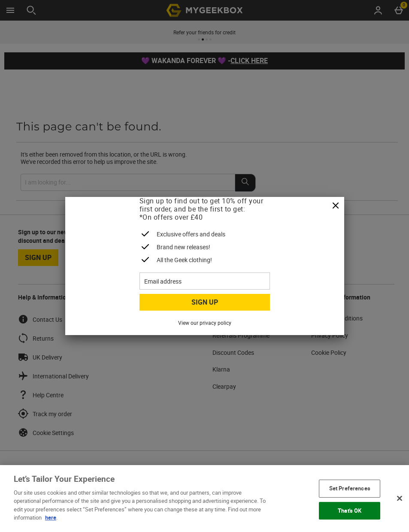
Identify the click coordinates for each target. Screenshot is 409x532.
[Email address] (205, 281)
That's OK (350, 510)
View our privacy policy (205, 323)
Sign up (205, 302)
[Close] (336, 206)
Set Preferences (350, 488)
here (51, 517)
